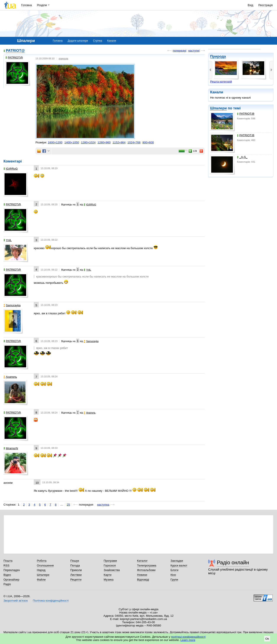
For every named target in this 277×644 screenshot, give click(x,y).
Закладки (177, 561)
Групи (174, 580)
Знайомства (112, 570)
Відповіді (143, 580)
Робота (42, 561)
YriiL (8, 240)
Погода (75, 565)
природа (63, 58)
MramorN (11, 448)
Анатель (10, 377)
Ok (267, 639)
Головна (27, 5)
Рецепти (76, 580)
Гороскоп (110, 565)
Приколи (76, 570)
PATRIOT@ (246, 114)
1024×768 (134, 142)
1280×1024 (88, 142)
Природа (218, 56)
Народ (41, 570)
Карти (108, 575)
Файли (41, 580)
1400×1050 (72, 142)
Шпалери (218, 108)
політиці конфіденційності (188, 637)
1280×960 (104, 142)
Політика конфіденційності (51, 601)
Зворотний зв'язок (16, 601)
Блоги (175, 570)
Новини (142, 575)
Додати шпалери (78, 41)
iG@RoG (11, 169)
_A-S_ (242, 157)
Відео (7, 575)
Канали (112, 41)
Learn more (188, 640)
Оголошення (45, 565)
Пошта (8, 561)
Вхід (251, 5)
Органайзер (11, 580)
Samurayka (12, 305)
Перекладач (12, 570)
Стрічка (98, 41)
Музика (109, 580)
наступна (103, 505)
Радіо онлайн (233, 562)
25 (68, 505)
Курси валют (179, 565)
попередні (179, 51)
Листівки (76, 575)
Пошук (75, 561)
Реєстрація (266, 5)
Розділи (42, 5)
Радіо (7, 584)
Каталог (142, 561)
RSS (6, 565)
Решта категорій (221, 82)
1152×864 (119, 142)
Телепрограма (147, 565)
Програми (110, 561)
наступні (194, 51)
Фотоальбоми (146, 570)
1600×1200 (55, 142)
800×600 (148, 142)
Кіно (173, 575)
